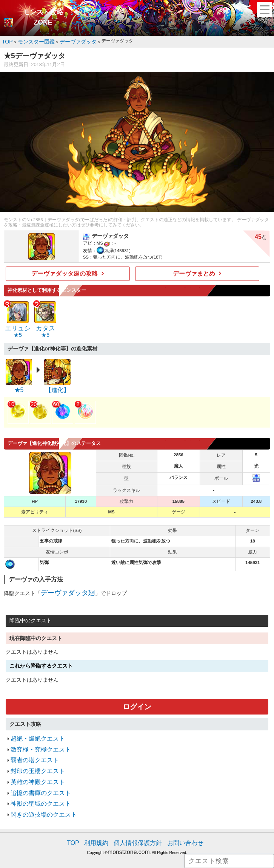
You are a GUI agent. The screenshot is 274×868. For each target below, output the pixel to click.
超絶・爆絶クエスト (33, 728)
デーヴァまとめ (194, 272)
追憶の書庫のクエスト (35, 774)
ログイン (137, 698)
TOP (83, 819)
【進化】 (57, 384)
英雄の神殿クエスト (33, 765)
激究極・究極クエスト (35, 737)
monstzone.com (129, 827)
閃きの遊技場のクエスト (38, 793)
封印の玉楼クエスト (33, 756)
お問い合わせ (177, 819)
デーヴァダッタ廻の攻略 (65, 272)
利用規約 (103, 819)
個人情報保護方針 (138, 819)
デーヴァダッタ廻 (62, 586)
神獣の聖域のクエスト (35, 783)
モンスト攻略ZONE (43, 17)
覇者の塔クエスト (30, 746)
